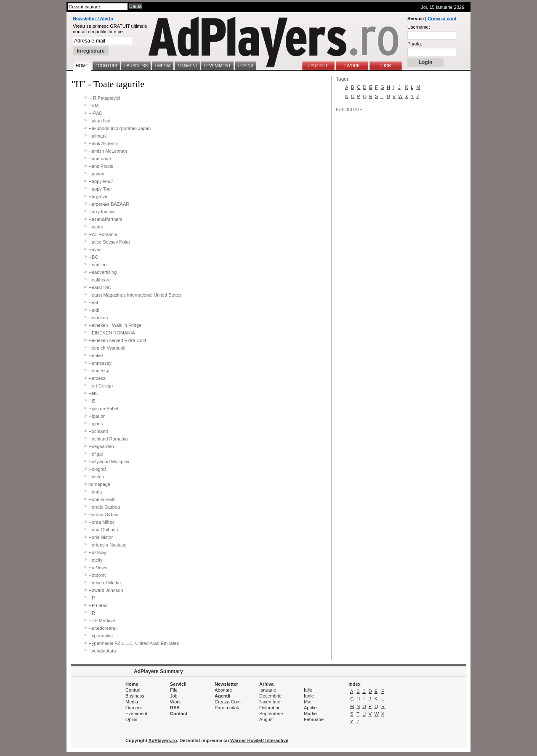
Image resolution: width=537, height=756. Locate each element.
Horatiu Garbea (104, 507)
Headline (97, 265)
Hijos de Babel (103, 409)
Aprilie (310, 708)
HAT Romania (103, 234)
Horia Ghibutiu (103, 530)
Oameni (134, 708)
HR (92, 613)
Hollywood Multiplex (109, 462)
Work (175, 702)
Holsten (96, 477)
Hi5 (92, 401)
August (266, 719)
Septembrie (271, 714)
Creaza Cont (228, 702)
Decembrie (270, 696)
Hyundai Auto (102, 651)
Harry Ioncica (102, 212)
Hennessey (100, 363)
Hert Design (101, 386)
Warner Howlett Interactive (259, 740)
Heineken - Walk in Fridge (115, 325)
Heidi (94, 310)
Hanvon (96, 174)
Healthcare (100, 280)
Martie (310, 714)
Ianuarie (268, 690)
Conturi (133, 690)
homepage (99, 484)
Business (135, 696)
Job (174, 696)
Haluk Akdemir (103, 143)
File (174, 690)
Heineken (98, 318)
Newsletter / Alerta (93, 19)
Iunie (309, 696)
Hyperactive (101, 636)
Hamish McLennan (108, 151)
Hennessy (99, 371)
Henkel (96, 355)
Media (132, 702)
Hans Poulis (101, 166)
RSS (175, 708)
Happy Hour (101, 181)
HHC (93, 393)
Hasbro (96, 227)
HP (92, 598)
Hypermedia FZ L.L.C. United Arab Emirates (134, 643)
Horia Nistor (101, 537)
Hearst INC (100, 287)
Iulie (308, 690)
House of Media (105, 583)
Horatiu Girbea (104, 515)
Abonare (223, 690)
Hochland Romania (108, 439)
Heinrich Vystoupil (107, 348)
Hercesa (97, 378)
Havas (95, 249)
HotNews (98, 568)
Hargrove (98, 196)
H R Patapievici (104, 98)
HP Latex (98, 605)
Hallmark (97, 136)
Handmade (100, 159)
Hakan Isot (100, 121)
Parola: (415, 44)
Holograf (97, 469)
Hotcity (96, 560)
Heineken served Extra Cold (117, 340)
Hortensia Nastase (108, 545)
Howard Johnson (106, 590)
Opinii (131, 719)
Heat (93, 302)
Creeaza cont (442, 19)
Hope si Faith (102, 499)
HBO (93, 257)
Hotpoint (97, 575)
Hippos (96, 424)
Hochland (98, 431)
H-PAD (95, 113)
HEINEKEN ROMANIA (112, 333)
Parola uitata (228, 708)
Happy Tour (100, 189)
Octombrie (270, 708)
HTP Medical (102, 621)
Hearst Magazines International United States (135, 295)
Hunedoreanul (103, 628)
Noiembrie (270, 702)
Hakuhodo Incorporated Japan (120, 128)
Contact (179, 714)
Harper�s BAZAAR (109, 204)
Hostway (97, 552)
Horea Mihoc (101, 522)
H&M (93, 106)
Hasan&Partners (105, 219)
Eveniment (136, 714)
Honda (95, 492)
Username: (419, 27)
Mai (308, 702)
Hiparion (97, 416)
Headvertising (102, 272)
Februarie (314, 719)
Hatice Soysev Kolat (109, 242)
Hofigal (96, 454)
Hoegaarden (101, 446)
